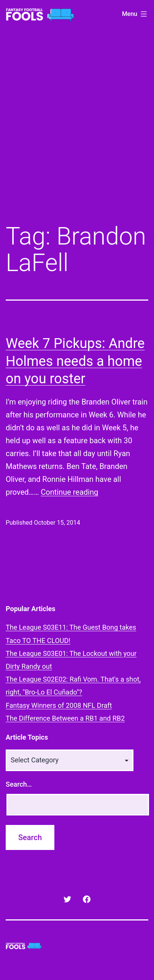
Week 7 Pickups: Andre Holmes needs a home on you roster (75, 361)
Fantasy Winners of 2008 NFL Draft (59, 705)
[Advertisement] (77, 131)
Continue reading (69, 492)
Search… (19, 784)
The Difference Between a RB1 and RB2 (65, 718)
